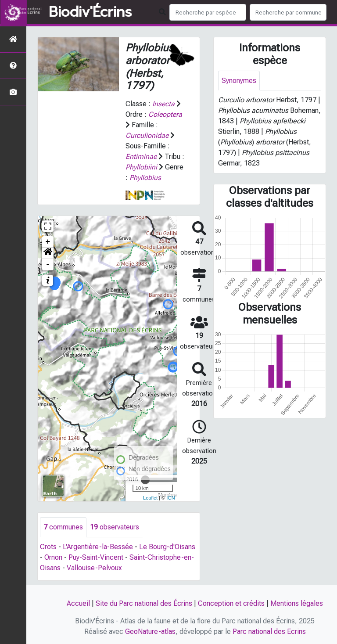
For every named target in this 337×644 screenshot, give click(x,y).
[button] (48, 253)
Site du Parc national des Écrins (144, 603)
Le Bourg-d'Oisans (167, 547)
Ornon (53, 557)
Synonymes (239, 81)
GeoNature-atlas (150, 631)
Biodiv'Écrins (90, 12)
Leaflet (150, 498)
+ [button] (48, 242)
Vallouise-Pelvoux (94, 568)
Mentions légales (297, 603)
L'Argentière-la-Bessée (98, 547)
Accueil (78, 603)
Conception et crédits (231, 603)
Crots (48, 547)
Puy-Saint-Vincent (96, 557)
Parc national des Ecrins (269, 631)
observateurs (115, 527)
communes (63, 527)
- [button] (48, 265)
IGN (171, 498)
